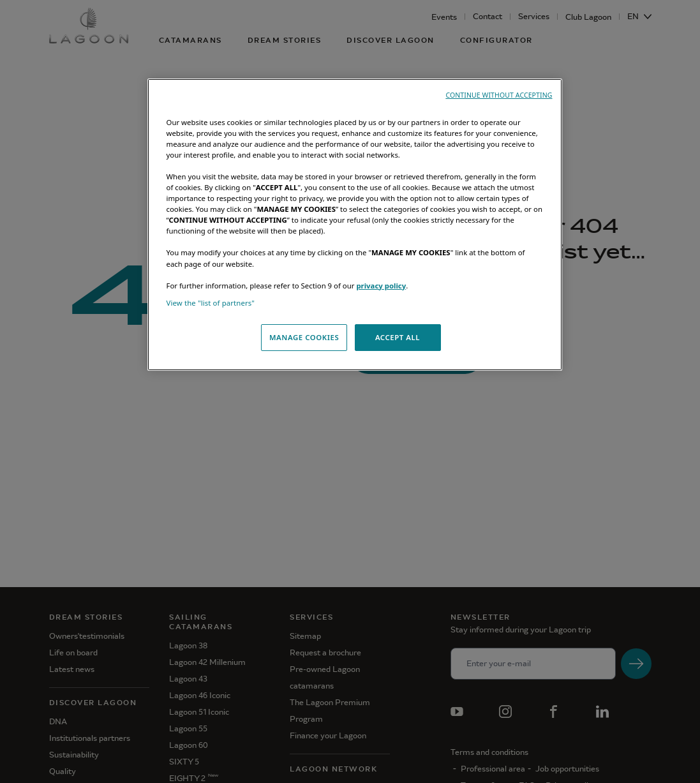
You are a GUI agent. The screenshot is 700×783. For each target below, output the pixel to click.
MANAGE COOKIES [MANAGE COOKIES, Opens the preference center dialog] (304, 337)
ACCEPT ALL (398, 337)
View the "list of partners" (211, 303)
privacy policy (381, 286)
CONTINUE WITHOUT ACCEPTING (499, 95)
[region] (355, 225)
